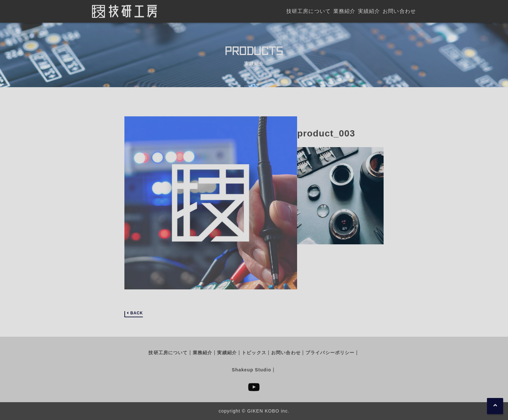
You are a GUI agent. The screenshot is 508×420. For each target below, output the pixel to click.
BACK (137, 313)
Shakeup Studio (252, 370)
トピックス (254, 353)
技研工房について (168, 353)
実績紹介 (227, 353)
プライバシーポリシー (330, 353)
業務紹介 (202, 353)
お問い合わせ (286, 353)
